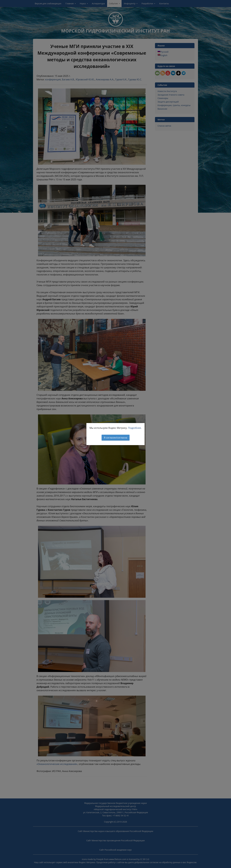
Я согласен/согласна (115, 438)
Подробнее (135, 428)
